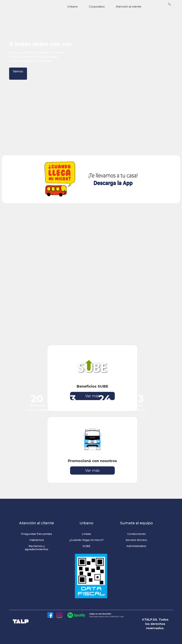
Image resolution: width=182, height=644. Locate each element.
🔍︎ (169, 4)
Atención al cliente (131, 7)
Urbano (75, 7)
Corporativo (100, 7)
